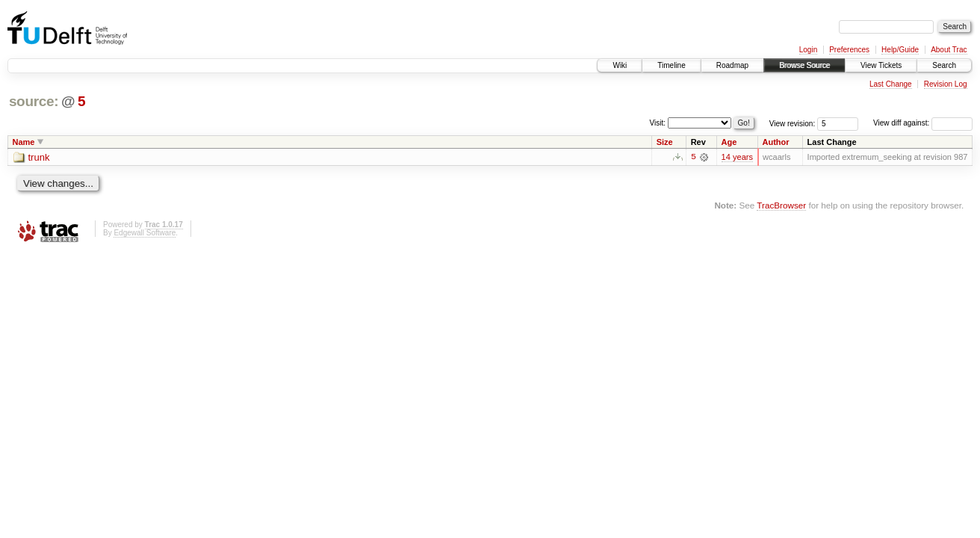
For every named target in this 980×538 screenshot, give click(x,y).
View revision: (793, 123)
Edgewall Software (145, 234)
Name (24, 142)
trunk (39, 157)
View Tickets (881, 65)
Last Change (891, 84)
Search (944, 65)
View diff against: (923, 123)
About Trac (949, 50)
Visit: (658, 122)
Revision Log (946, 84)
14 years (737, 157)
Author (776, 142)
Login (808, 50)
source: (34, 101)
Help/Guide (900, 50)
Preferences (849, 50)
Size (665, 142)
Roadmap (732, 65)
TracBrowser (781, 205)
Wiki (620, 65)
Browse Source (804, 65)
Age (729, 142)
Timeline (671, 65)
